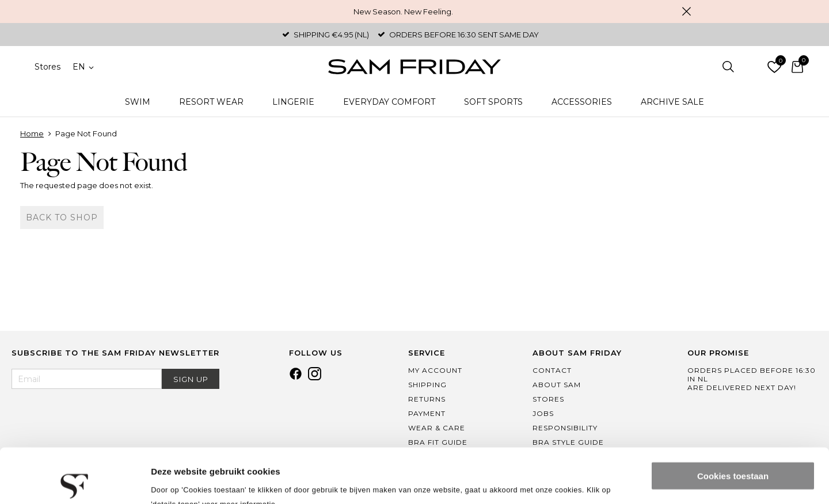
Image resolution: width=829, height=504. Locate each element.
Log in (751, 67)
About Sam (557, 385)
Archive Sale (672, 102)
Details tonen (178, 481)
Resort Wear (211, 102)
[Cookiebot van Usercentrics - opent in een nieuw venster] (75, 482)
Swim (138, 102)
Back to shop (62, 217)
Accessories (582, 102)
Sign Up (191, 379)
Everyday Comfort (389, 102)
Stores (47, 67)
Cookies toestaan (733, 421)
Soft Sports (493, 102)
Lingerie (293, 102)
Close (686, 12)
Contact (552, 370)
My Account (435, 370)
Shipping (427, 385)
